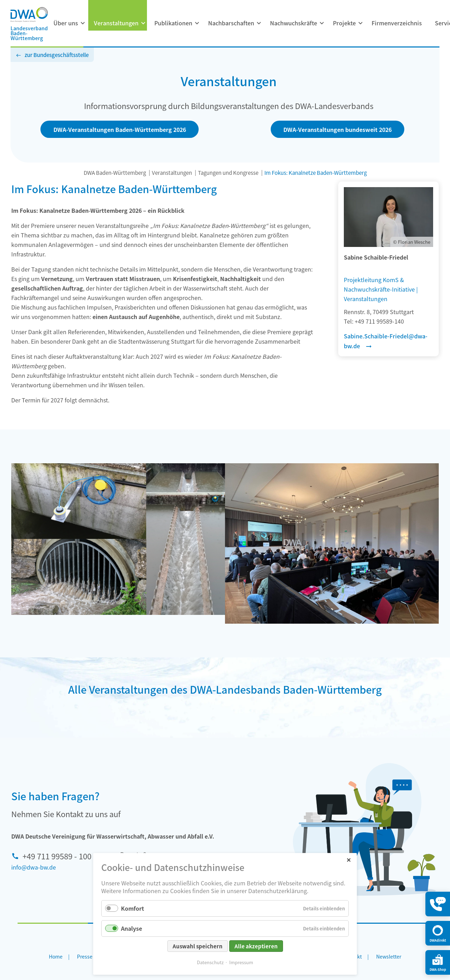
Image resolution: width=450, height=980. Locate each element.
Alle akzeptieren (256, 946)
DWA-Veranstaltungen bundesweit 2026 (337, 129)
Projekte (344, 23)
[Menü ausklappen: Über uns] (83, 23)
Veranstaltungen (116, 23)
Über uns (66, 23)
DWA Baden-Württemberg (115, 173)
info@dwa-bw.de (34, 867)
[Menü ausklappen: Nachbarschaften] (259, 23)
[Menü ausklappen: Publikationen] (197, 23)
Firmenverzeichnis (397, 23)
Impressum (241, 962)
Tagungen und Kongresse (228, 173)
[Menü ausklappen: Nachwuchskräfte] (322, 23)
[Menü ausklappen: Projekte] (360, 23)
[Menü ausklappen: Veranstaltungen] (143, 23)
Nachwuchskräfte (294, 23)
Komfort (133, 908)
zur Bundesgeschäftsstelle (57, 55)
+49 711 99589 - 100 (57, 856)
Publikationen (173, 23)
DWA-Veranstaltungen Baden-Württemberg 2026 (120, 129)
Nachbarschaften (231, 23)
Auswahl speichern (198, 946)
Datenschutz (210, 962)
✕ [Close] (349, 860)
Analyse (131, 928)
